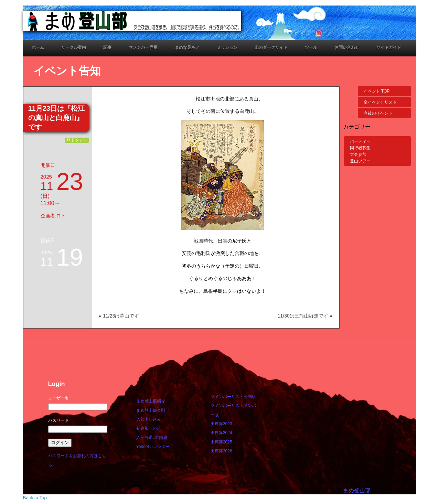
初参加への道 (149, 428)
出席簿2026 (221, 451)
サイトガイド (389, 47)
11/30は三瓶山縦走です (303, 316)
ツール (311, 47)
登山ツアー (77, 140)
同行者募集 (360, 148)
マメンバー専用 (143, 47)
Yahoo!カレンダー (153, 447)
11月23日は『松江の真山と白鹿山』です (57, 118)
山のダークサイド (271, 47)
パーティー (360, 141)
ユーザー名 (58, 398)
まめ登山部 (357, 490)
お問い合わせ (347, 47)
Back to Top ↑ (37, 498)
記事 (107, 47)
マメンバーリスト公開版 (233, 397)
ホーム (38, 47)
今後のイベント (378, 113)
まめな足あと (187, 47)
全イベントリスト (380, 102)
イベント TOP (377, 91)
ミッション (227, 47)
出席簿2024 (221, 433)
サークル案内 (74, 47)
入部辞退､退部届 (152, 438)
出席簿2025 (221, 442)
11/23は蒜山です (121, 316)
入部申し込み (149, 419)
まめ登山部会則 (151, 410)
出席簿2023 (221, 424)
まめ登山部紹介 (151, 401)
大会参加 (358, 154)
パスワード (58, 420)
